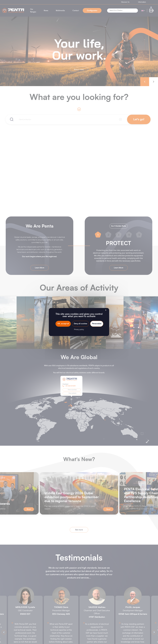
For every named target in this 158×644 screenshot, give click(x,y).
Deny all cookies (80, 324)
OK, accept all (63, 324)
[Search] (123, 11)
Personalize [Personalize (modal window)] (97, 324)
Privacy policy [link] (79, 330)
